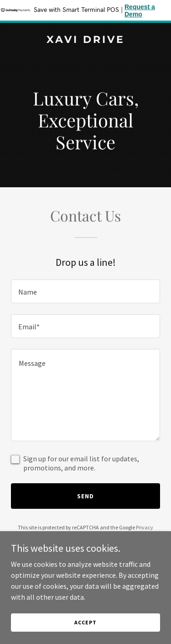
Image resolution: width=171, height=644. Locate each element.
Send (85, 496)
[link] (85, 40)
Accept (85, 622)
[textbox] (85, 291)
